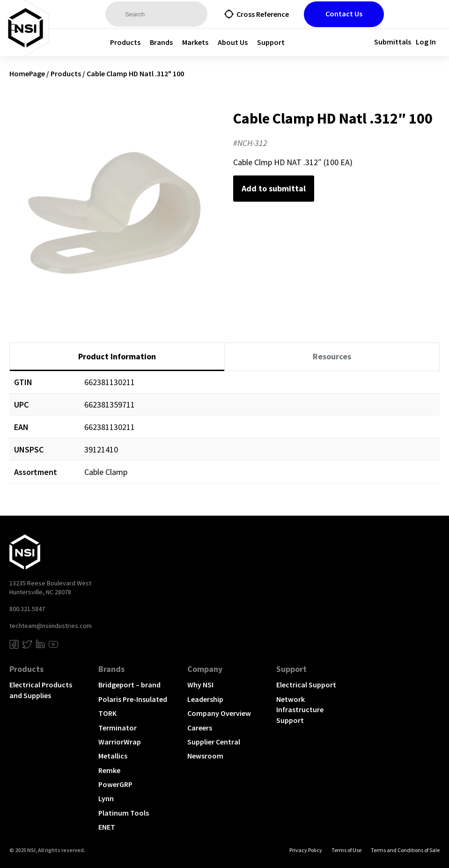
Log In (426, 42)
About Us (233, 42)
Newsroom (205, 756)
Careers (200, 728)
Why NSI (200, 685)
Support (271, 42)
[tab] (117, 357)
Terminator (118, 728)
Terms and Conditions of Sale (405, 850)
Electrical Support (306, 685)
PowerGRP (115, 784)
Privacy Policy (306, 850)
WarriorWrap (120, 742)
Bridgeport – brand (129, 685)
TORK (107, 713)
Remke (109, 770)
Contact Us (344, 14)
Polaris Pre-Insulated (133, 699)
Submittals (393, 42)
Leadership (205, 699)
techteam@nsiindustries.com (51, 626)
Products (125, 42)
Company (205, 669)
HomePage (27, 73)
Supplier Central (214, 742)
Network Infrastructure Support (300, 710)
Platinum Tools (124, 813)
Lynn (106, 798)
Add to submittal (274, 188)
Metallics (113, 756)
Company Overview (219, 713)
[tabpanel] (224, 434)
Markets (195, 42)
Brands (161, 42)
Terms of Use (346, 850)
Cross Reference (263, 14)
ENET (107, 827)
